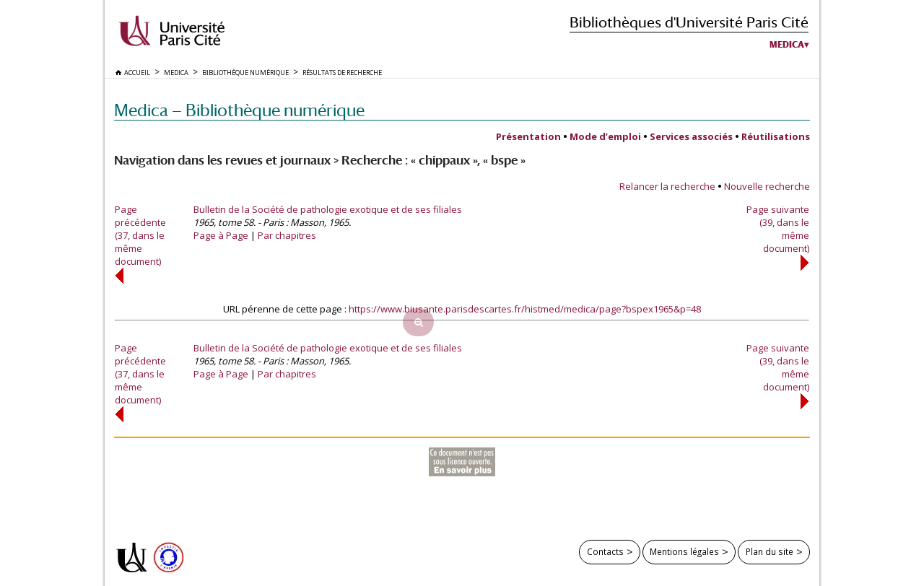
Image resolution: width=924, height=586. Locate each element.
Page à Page (221, 235)
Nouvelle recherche (767, 186)
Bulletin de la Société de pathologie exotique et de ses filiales (328, 209)
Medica (787, 45)
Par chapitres (287, 235)
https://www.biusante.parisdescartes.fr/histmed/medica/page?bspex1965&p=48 (525, 309)
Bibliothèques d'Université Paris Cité (689, 22)
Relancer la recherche (667, 186)
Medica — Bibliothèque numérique (239, 110)
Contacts (605, 551)
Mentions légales (684, 551)
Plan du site (770, 551)
